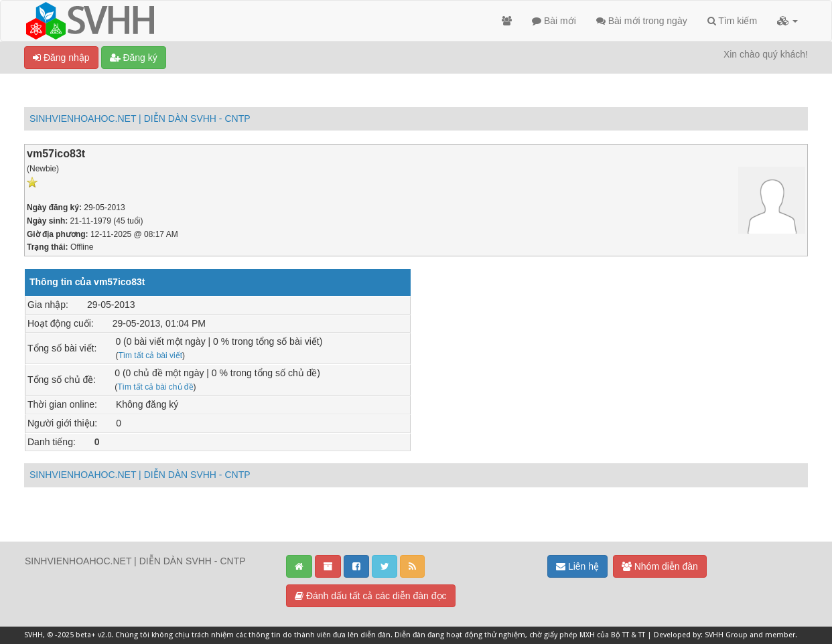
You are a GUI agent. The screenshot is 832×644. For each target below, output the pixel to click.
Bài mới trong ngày (642, 21)
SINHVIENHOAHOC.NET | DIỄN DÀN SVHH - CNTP (140, 118)
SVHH (33, 635)
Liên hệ (577, 566)
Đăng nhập (61, 58)
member (780, 635)
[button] (787, 21)
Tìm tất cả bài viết (150, 355)
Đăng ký (134, 58)
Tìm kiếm (732, 21)
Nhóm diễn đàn (660, 566)
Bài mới (554, 21)
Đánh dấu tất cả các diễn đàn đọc (371, 596)
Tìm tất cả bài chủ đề (155, 387)
